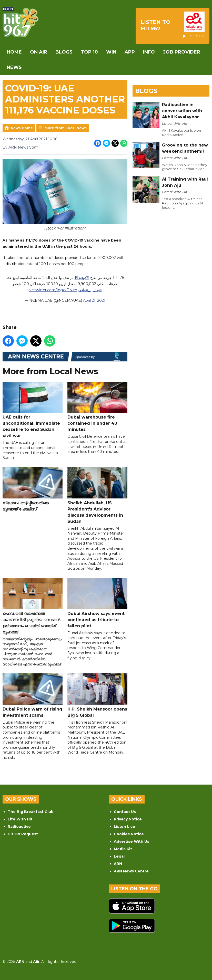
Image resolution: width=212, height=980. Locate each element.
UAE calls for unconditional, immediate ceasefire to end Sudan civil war (33, 410)
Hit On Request (23, 834)
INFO (149, 52)
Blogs (64, 52)
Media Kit (123, 849)
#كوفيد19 (82, 278)
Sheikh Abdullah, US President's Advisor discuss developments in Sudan (97, 495)
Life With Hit (20, 819)
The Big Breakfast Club (31, 812)
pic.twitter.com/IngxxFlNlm (53, 290)
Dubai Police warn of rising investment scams (33, 696)
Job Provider (182, 52)
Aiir (36, 962)
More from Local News (66, 128)
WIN (111, 52)
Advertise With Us (132, 841)
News (14, 67)
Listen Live (124, 827)
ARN (118, 864)
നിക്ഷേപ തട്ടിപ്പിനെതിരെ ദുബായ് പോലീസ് (33, 489)
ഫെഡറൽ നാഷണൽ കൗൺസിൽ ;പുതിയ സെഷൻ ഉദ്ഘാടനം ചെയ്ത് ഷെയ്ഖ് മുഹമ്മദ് (33, 606)
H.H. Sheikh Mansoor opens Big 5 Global (97, 696)
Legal (119, 856)
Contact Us (125, 812)
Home (14, 52)
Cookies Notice (129, 834)
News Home (22, 128)
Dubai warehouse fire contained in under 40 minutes (97, 407)
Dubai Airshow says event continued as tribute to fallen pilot (97, 603)
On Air (39, 52)
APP (130, 52)
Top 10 (89, 52)
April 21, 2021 (94, 300)
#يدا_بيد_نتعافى (90, 290)
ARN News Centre (131, 871)
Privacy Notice (128, 819)
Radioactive (19, 827)
